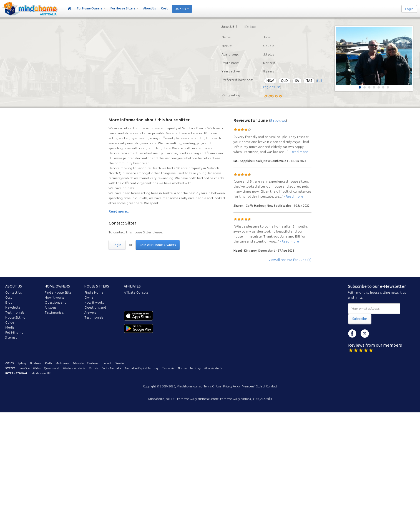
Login (409, 9)
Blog (9, 302)
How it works (54, 297)
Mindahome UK (41, 373)
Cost (164, 8)
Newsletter (13, 307)
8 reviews (278, 120)
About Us (150, 8)
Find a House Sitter (59, 293)
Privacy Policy (232, 386)
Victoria (94, 368)
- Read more (299, 152)
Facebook (352, 334)
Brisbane (36, 363)
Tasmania (168, 368)
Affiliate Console (136, 293)
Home (70, 9)
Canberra (93, 363)
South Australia (112, 368)
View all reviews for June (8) (290, 260)
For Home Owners (90, 8)
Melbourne (62, 363)
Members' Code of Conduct (259, 386)
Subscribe (360, 319)
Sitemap (11, 337)
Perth (48, 363)
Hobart (107, 363)
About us (13, 286)
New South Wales (30, 368)
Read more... (119, 211)
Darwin (119, 363)
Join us (180, 9)
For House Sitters (123, 8)
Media (10, 327)
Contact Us (13, 293)
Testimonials (15, 312)
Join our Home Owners (158, 245)
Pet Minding (14, 332)
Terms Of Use (212, 386)
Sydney (22, 363)
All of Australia (213, 368)
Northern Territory (189, 368)
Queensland (52, 368)
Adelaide (78, 363)
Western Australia (74, 368)
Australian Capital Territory (142, 368)
